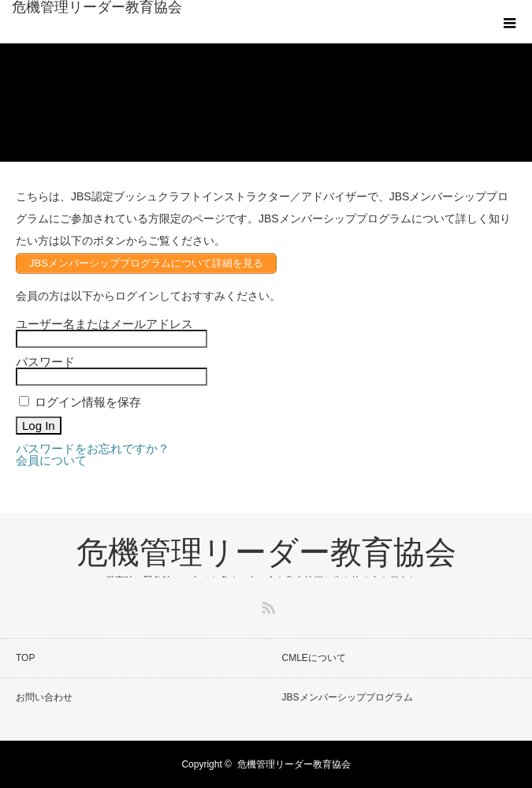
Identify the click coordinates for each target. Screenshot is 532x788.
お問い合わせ (44, 697)
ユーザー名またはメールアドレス (104, 324)
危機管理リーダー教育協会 (97, 7)
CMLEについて (314, 658)
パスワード (45, 362)
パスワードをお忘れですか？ (93, 448)
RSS (266, 605)
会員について (51, 460)
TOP (25, 658)
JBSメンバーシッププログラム (348, 697)
